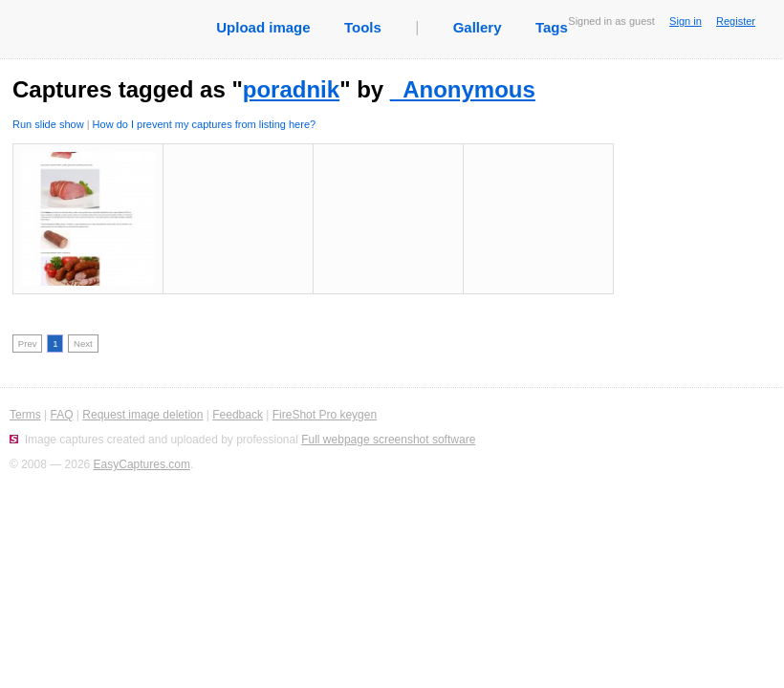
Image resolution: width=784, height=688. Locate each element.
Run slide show (48, 124)
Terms (25, 415)
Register (736, 21)
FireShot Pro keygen (325, 415)
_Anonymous (463, 89)
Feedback (238, 415)
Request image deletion (142, 415)
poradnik (291, 89)
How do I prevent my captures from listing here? (205, 124)
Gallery (478, 27)
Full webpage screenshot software (388, 440)
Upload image (263, 27)
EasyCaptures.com (142, 464)
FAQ (61, 415)
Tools (363, 27)
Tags (552, 27)
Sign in (686, 21)
